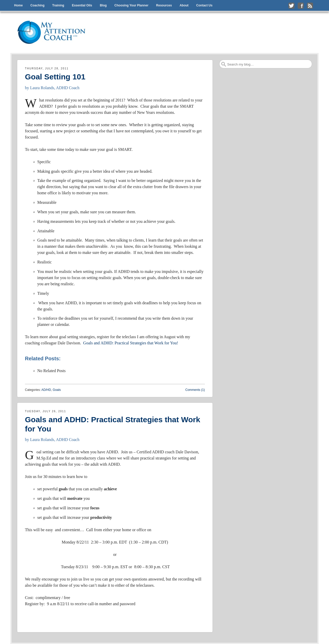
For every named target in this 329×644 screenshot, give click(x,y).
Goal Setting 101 (55, 77)
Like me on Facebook (301, 6)
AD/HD (46, 390)
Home (18, 5)
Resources (164, 5)
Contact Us (204, 5)
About (184, 5)
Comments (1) (195, 390)
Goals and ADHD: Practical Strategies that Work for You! (131, 343)
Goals (57, 390)
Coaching (37, 5)
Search (224, 64)
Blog (103, 5)
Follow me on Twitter (291, 6)
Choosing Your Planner (131, 5)
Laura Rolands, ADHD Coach (55, 88)
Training (58, 5)
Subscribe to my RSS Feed (310, 6)
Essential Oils (82, 5)
